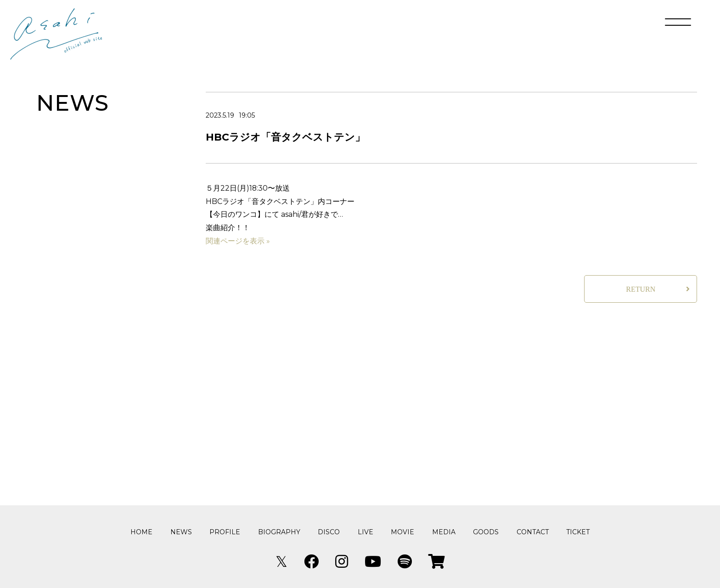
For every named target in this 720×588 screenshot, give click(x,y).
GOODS (486, 532)
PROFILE (225, 532)
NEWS (181, 532)
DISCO (329, 532)
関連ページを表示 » (238, 245)
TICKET (578, 532)
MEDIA (444, 532)
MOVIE (402, 532)
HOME (141, 532)
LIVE (366, 532)
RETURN (641, 293)
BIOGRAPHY (279, 532)
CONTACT (533, 532)
